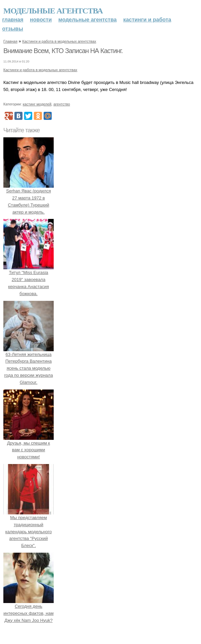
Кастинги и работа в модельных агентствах (59, 41)
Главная (13, 20)
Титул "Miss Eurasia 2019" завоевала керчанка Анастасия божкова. (29, 280)
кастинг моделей (37, 104)
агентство (62, 104)
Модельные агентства (53, 11)
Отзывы (13, 29)
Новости (41, 20)
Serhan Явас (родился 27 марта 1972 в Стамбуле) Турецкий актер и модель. (29, 198)
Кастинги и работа (147, 20)
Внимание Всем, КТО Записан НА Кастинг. (63, 51)
